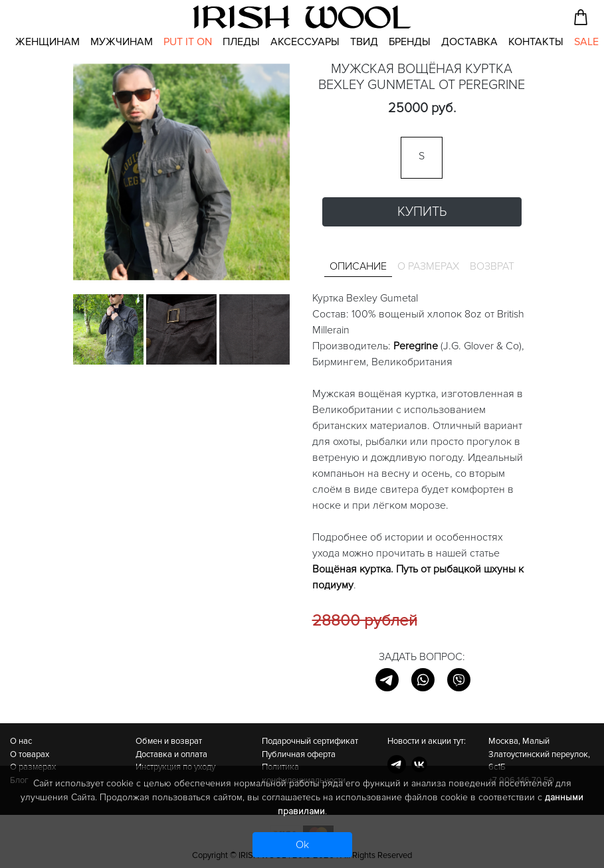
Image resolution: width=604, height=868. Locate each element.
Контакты (536, 42)
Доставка (469, 42)
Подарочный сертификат (310, 741)
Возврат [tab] (492, 266)
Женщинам (48, 42)
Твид (364, 42)
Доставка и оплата (171, 754)
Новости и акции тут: (427, 741)
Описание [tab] (358, 266)
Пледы (241, 42)
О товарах (30, 754)
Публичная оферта (299, 754)
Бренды (410, 42)
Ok (302, 845)
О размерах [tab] (428, 266)
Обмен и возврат (169, 741)
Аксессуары (305, 42)
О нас (21, 741)
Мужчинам (122, 42)
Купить (422, 212)
